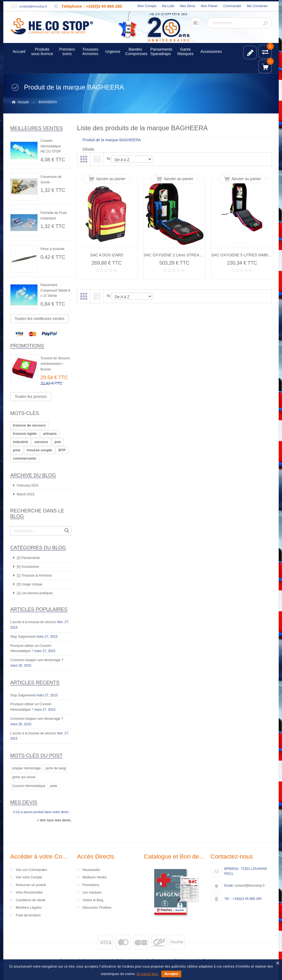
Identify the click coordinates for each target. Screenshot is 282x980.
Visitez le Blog (93, 900)
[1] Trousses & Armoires (34, 575)
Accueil (23, 102)
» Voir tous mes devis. (54, 820)
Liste (97, 159)
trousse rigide (25, 434)
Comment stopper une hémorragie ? (37, 660)
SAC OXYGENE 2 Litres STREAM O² (176, 255)
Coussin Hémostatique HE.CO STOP (51, 146)
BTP (62, 450)
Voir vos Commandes (31, 870)
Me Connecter (257, 6)
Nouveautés (91, 870)
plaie (54, 786)
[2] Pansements (28, 558)
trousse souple (39, 450)
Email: (229, 886)
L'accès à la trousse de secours (33, 622)
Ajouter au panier (111, 179)
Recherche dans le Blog (37, 514)
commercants (25, 458)
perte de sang (55, 768)
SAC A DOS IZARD (107, 255)
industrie (21, 442)
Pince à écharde (52, 249)
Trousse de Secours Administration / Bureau (55, 364)
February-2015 (28, 485)
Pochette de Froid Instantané (54, 216)
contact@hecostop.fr (33, 6)
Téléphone (71, 6)
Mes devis (24, 802)
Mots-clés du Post (36, 756)
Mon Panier (209, 6)
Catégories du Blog (38, 548)
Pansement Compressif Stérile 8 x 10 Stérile (55, 291)
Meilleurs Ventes (95, 877)
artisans (50, 434)
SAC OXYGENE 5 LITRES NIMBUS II (244, 255)
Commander (232, 6)
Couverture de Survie (51, 180)
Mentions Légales (29, 908)
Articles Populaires (39, 609)
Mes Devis (188, 6)
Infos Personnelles (29, 892)
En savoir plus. (148, 974)
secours (41, 442)
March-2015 (26, 494)
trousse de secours (29, 425)
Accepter (171, 974)
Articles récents (35, 683)
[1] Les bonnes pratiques (35, 593)
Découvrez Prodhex (97, 908)
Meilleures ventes (36, 128)
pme (17, 450)
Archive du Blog (33, 475)
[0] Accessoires (28, 567)
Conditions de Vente (30, 900)
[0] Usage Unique (30, 584)
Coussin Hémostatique (29, 786)
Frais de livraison (28, 915)
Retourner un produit (31, 885)
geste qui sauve (24, 777)
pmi (58, 442)
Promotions (27, 346)
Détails (89, 149)
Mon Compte (147, 6)
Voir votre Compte (29, 877)
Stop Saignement (23, 637)
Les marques (92, 892)
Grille (84, 159)
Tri (109, 159)
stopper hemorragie (26, 768)
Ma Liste (168, 6)
